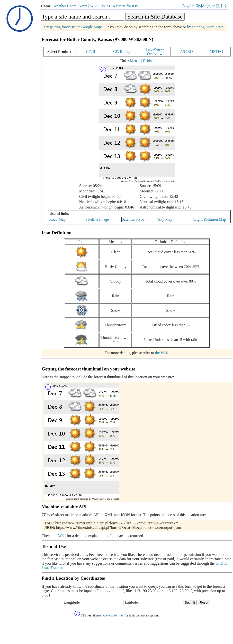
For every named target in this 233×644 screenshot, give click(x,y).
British (148, 61)
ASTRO (186, 52)
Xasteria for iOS (125, 6)
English (188, 6)
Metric (135, 61)
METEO (216, 52)
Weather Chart (64, 6)
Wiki (94, 6)
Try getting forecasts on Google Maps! (74, 27)
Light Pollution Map (210, 219)
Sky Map (165, 219)
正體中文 (220, 6)
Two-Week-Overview (155, 52)
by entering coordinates (205, 27)
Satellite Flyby (133, 219)
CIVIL (91, 52)
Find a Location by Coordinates (73, 578)
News (83, 6)
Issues (105, 6)
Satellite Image (97, 219)
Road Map (58, 219)
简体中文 (203, 6)
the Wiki (162, 353)
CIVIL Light (123, 52)
